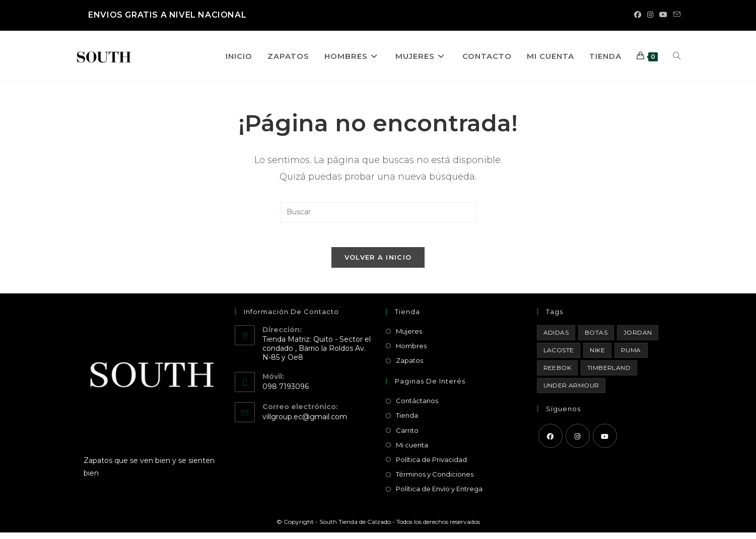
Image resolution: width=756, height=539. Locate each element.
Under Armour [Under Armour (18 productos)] (571, 391)
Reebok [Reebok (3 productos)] (557, 374)
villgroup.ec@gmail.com (305, 423)
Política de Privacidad (431, 466)
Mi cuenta (412, 451)
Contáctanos (417, 407)
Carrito (407, 436)
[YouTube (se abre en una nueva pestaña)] (663, 15)
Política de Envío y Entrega (439, 495)
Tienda (407, 422)
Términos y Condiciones (435, 480)
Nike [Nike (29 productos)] (597, 356)
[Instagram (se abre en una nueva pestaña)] (650, 15)
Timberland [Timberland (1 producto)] (609, 374)
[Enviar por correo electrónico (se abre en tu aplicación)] (675, 15)
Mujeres (409, 337)
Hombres (411, 352)
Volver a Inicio (378, 263)
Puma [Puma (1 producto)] (631, 356)
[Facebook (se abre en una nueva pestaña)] (638, 15)
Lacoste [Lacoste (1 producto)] (559, 356)
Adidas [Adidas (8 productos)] (556, 338)
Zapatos (409, 366)
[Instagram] (578, 442)
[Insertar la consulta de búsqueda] (378, 212)
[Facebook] (551, 442)
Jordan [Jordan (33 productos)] (638, 338)
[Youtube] (605, 442)
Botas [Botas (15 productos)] (596, 338)
